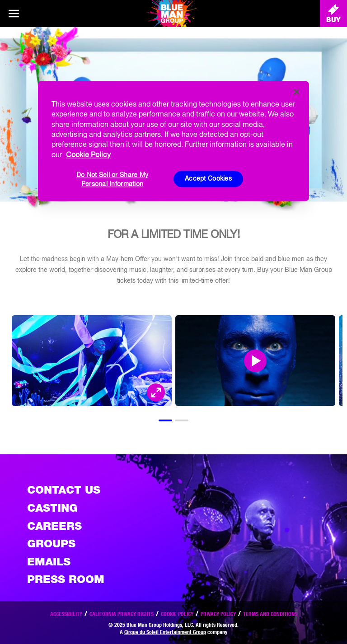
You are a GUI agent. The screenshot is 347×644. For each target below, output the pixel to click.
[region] (173, 141)
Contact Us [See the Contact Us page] (64, 490)
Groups (51, 544)
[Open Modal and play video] (255, 361)
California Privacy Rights (122, 614)
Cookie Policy (177, 614)
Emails (49, 562)
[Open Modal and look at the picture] (156, 392)
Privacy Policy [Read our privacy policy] (218, 614)
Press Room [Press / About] (66, 579)
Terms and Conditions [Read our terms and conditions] (270, 614)
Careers (54, 526)
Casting (52, 508)
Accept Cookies (208, 179)
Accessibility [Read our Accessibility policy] (66, 614)
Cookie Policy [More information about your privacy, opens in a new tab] (88, 154)
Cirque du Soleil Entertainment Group (165, 632)
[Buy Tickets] (333, 14)
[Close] (296, 92)
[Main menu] (14, 14)
